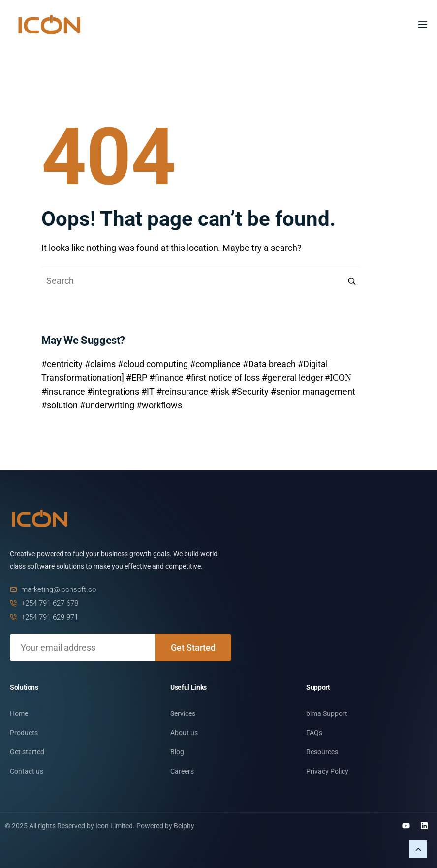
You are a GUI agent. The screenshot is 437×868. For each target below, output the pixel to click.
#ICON (338, 377)
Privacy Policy (327, 771)
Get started (27, 752)
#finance (166, 378)
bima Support (327, 713)
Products (24, 733)
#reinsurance (182, 391)
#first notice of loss (223, 378)
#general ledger (293, 378)
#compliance (215, 364)
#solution (60, 405)
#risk (220, 391)
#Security (250, 391)
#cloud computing (153, 364)
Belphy (184, 826)
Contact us (27, 771)
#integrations (113, 391)
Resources (322, 752)
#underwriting (107, 405)
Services (183, 713)
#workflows (159, 405)
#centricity (62, 364)
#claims (100, 364)
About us (184, 733)
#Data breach (269, 364)
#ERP (137, 378)
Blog (177, 752)
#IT (148, 391)
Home (19, 713)
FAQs (314, 733)
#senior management (313, 391)
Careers (182, 771)
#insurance (63, 391)
